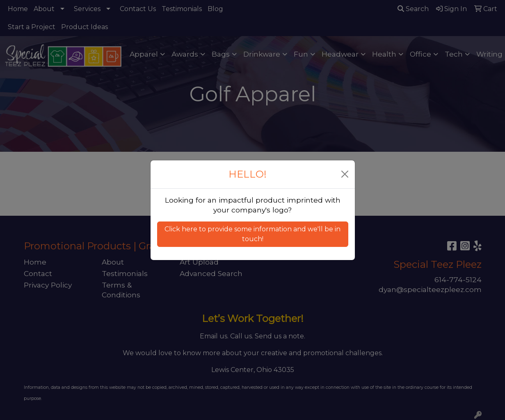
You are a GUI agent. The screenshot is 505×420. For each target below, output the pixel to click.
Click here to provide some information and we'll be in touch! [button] (252, 234)
